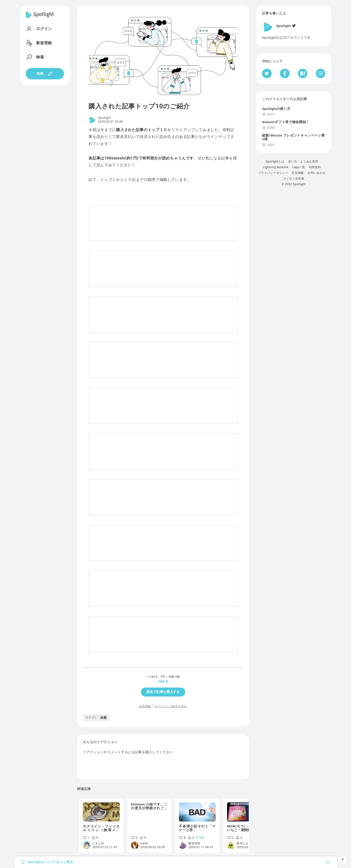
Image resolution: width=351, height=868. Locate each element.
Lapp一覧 (299, 167)
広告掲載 (298, 173)
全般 (96, 718)
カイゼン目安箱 (294, 179)
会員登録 (145, 706)
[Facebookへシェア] (285, 73)
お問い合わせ (317, 173)
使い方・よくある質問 (303, 162)
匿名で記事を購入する (163, 692)
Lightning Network (276, 167)
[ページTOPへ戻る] (343, 860)
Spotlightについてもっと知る (51, 862)
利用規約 (315, 167)
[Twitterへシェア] (267, 73)
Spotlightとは (275, 162)
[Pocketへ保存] (321, 73)
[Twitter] (294, 26)
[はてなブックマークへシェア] (303, 73)
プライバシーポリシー (273, 173)
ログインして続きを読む (171, 706)
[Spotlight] (40, 18)
